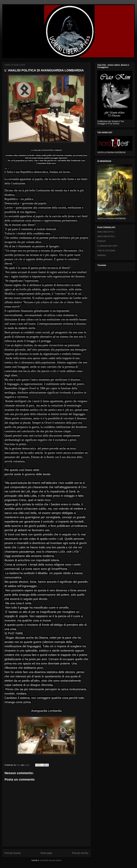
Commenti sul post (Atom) (51, 860)
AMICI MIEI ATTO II (106, 236)
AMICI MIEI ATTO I (106, 232)
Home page (46, 853)
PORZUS (101, 241)
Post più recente (13, 853)
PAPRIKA (102, 255)
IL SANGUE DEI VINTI (107, 246)
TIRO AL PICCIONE (106, 251)
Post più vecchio (80, 853)
